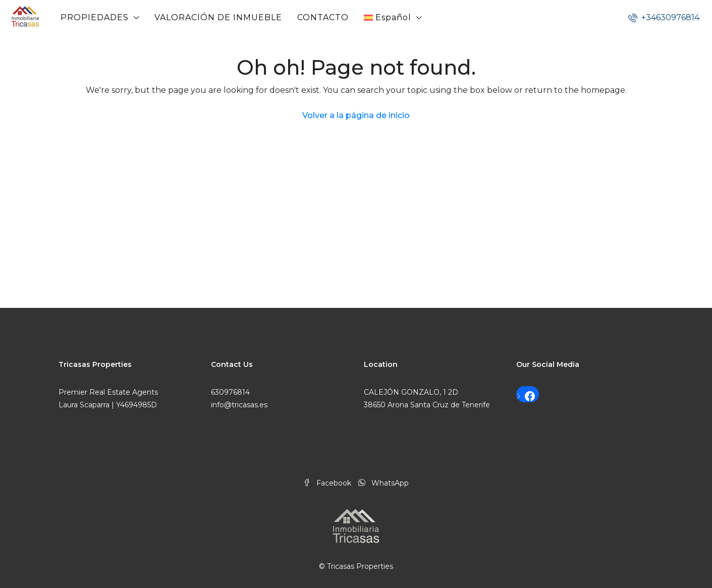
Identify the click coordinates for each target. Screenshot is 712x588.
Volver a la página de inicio (356, 115)
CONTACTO (323, 17)
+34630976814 (664, 17)
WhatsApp (384, 483)
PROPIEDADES (95, 17)
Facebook (328, 483)
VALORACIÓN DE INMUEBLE (218, 17)
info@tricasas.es (239, 405)
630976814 (230, 392)
